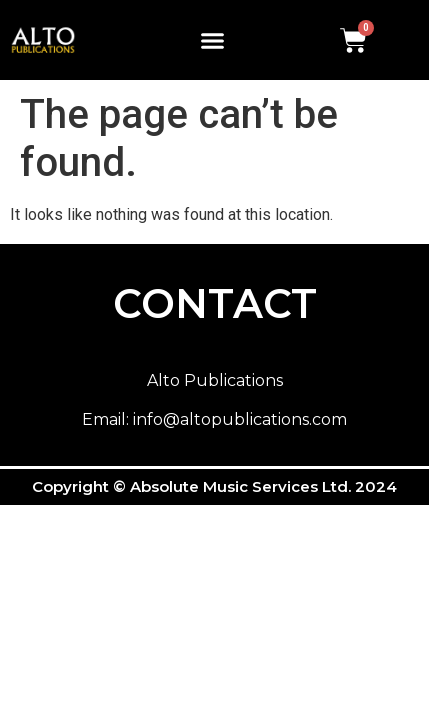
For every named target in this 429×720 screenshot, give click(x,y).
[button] (213, 40)
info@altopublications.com (240, 419)
